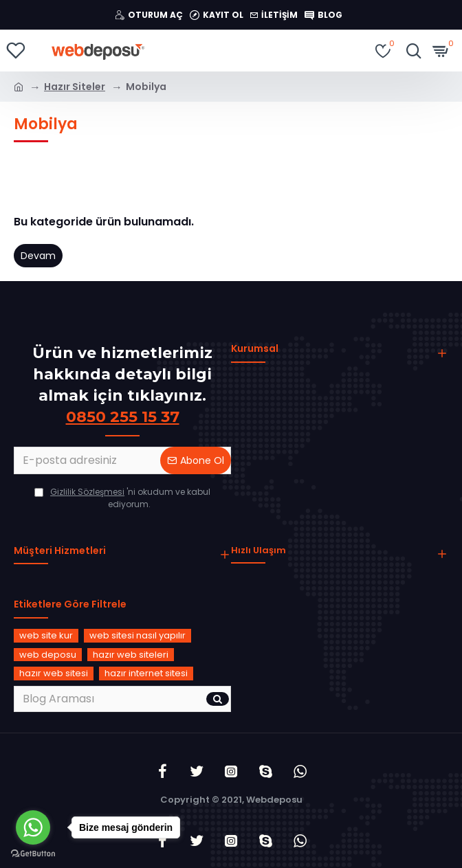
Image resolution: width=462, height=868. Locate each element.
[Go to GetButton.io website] (33, 854)
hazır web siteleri (131, 655)
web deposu (48, 655)
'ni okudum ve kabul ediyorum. (122, 498)
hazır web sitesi (54, 673)
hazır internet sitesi (146, 673)
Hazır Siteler (75, 87)
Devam (38, 256)
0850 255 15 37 (123, 417)
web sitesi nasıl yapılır (137, 635)
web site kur (46, 635)
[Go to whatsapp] (33, 827)
